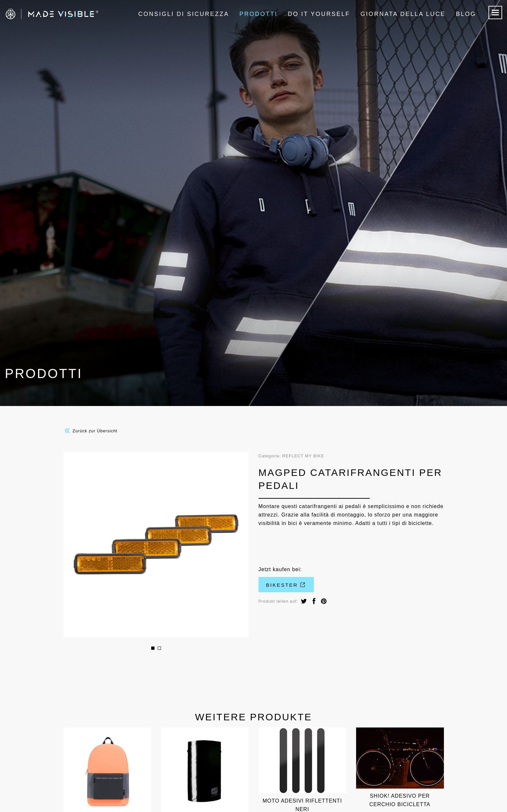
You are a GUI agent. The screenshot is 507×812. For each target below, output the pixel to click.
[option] (156, 544)
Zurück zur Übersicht (91, 431)
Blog (466, 14)
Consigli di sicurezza (184, 14)
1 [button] (153, 648)
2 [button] (159, 648)
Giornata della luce (403, 14)
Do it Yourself (319, 14)
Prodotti (258, 14)
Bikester (286, 585)
